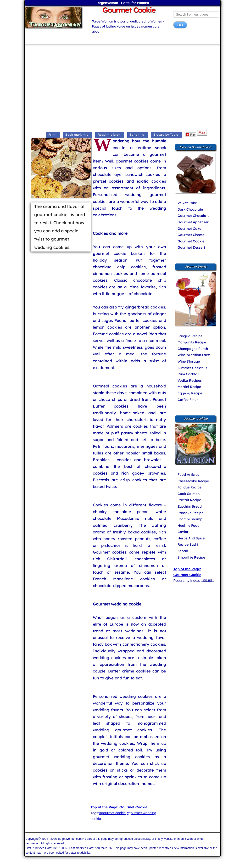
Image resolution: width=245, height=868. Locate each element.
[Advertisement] (123, 88)
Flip (191, 135)
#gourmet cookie (112, 813)
